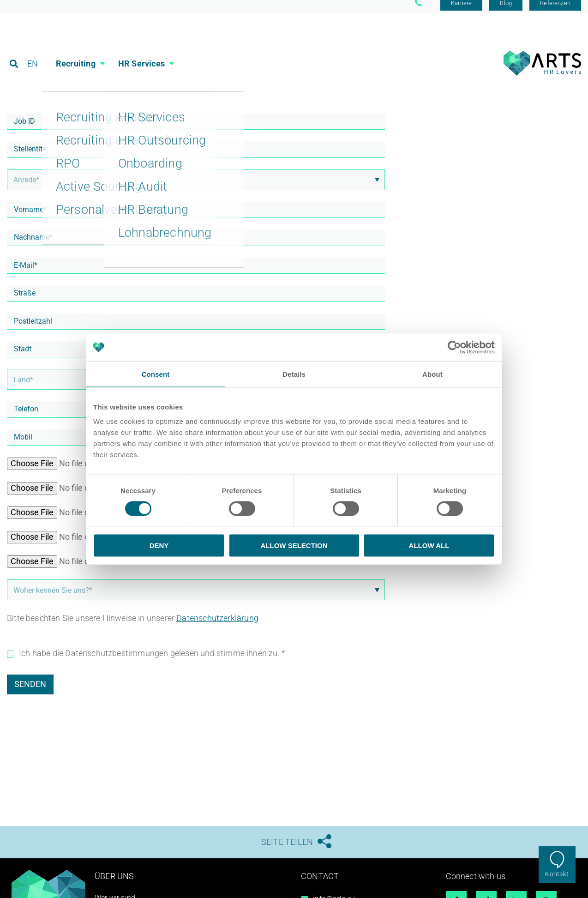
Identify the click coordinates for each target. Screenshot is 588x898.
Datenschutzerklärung (217, 624)
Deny (159, 545)
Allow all (429, 545)
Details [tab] (294, 374)
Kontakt (557, 874)
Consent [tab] (156, 374)
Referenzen (555, 10)
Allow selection (294, 545)
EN (33, 48)
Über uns (114, 883)
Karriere (461, 10)
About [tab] (432, 374)
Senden (30, 690)
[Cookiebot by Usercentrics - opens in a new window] (454, 347)
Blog (506, 10)
